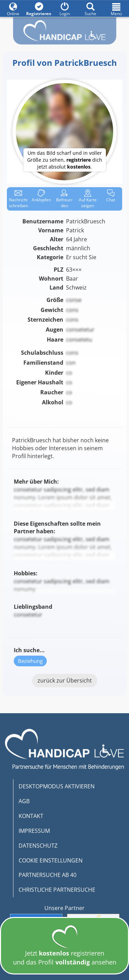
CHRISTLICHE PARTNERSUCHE (57, 890)
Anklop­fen (41, 196)
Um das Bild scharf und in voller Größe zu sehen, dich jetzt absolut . (65, 160)
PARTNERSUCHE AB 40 (47, 875)
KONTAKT (31, 816)
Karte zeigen (88, 199)
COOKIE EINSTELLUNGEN (51, 860)
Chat (111, 196)
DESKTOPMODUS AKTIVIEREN (57, 786)
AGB (24, 801)
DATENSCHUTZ (38, 846)
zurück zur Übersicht (65, 680)
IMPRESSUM (34, 831)
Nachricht (18, 199)
